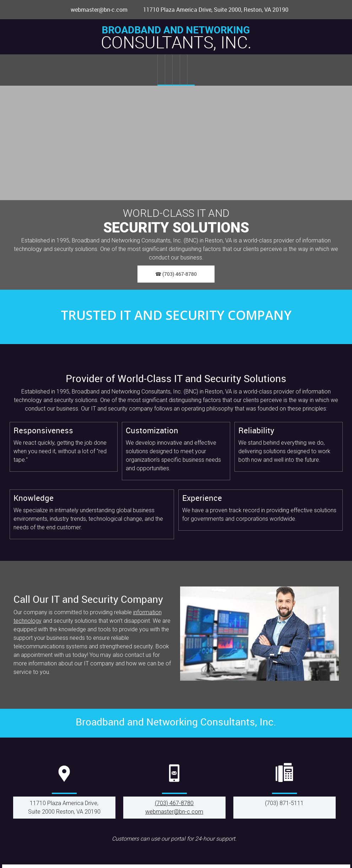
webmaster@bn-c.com (174, 812)
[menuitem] (161, 70)
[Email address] (96, 10)
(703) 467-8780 (174, 803)
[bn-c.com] (176, 39)
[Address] (212, 10)
